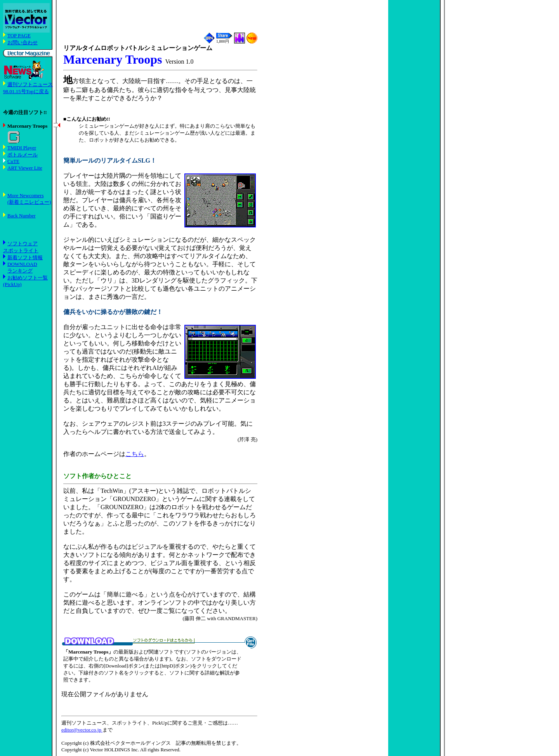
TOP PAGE (19, 36)
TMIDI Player (22, 148)
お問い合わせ (23, 42)
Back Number (22, 216)
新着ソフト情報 (25, 257)
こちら (135, 454)
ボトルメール (23, 155)
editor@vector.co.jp (82, 730)
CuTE (13, 161)
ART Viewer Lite (25, 168)
